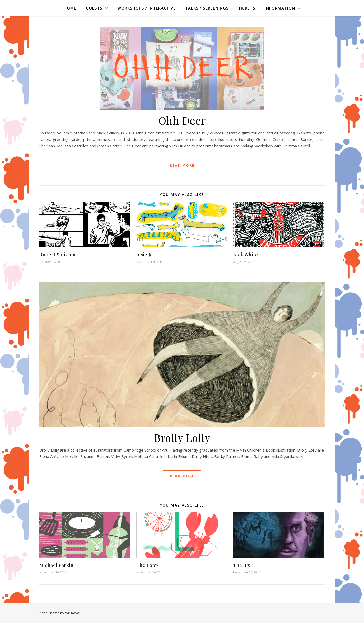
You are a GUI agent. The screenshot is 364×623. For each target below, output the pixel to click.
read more (182, 165)
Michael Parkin (56, 565)
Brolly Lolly (182, 437)
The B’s (242, 565)
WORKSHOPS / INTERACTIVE (146, 8)
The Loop (147, 565)
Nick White (245, 255)
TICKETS (247, 8)
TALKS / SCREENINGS (207, 8)
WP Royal (73, 613)
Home (70, 8)
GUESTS (94, 8)
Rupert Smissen (57, 255)
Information (280, 8)
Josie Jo (145, 255)
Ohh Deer (182, 120)
